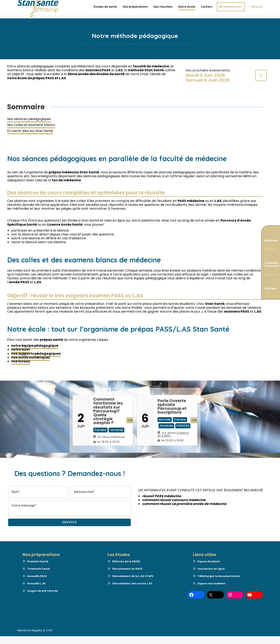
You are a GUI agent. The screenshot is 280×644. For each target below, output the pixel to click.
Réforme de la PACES (126, 569)
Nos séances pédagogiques (29, 127)
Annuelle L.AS (37, 591)
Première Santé (38, 569)
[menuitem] (105, 17)
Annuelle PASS (37, 584)
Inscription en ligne (211, 576)
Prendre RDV (233, 17)
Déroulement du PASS (127, 576)
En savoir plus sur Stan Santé (30, 139)
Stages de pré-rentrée (43, 598)
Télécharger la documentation (219, 584)
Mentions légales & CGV (35, 638)
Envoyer (69, 530)
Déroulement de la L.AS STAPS (133, 584)
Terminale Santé (39, 576)
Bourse (257, 17)
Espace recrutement (211, 591)
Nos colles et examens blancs (31, 133)
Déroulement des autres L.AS (132, 591)
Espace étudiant (209, 569)
